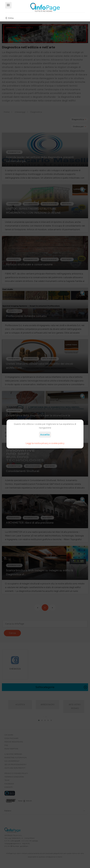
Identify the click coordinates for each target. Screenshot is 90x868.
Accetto (45, 435)
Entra (9, 18)
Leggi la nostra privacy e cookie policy (45, 443)
